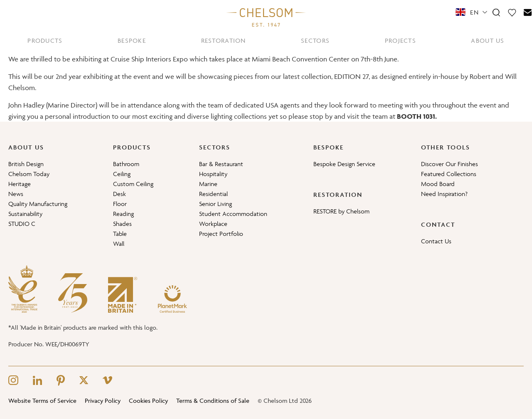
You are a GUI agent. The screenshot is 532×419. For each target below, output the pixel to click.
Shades (122, 224)
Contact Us (436, 241)
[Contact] (528, 12)
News (16, 194)
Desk (119, 194)
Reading (123, 214)
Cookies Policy (148, 401)
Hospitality (213, 174)
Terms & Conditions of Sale (213, 401)
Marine (208, 184)
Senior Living (216, 204)
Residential (213, 194)
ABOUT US (488, 40)
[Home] (266, 17)
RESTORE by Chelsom (341, 211)
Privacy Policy (103, 401)
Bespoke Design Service (344, 164)
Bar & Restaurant (221, 164)
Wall (119, 244)
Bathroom (126, 164)
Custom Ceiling (133, 184)
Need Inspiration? (444, 194)
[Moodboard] (512, 12)
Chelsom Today (29, 174)
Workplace (213, 224)
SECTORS (315, 40)
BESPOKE (132, 40)
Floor (120, 204)
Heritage (20, 184)
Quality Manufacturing (38, 204)
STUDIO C (22, 224)
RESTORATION (224, 40)
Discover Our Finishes (449, 164)
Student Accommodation (233, 214)
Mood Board (438, 184)
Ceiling (122, 174)
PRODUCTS (45, 40)
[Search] (496, 12)
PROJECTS (400, 40)
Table (120, 234)
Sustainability (25, 214)
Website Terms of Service (42, 401)
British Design (26, 164)
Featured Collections (449, 174)
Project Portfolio (221, 234)
